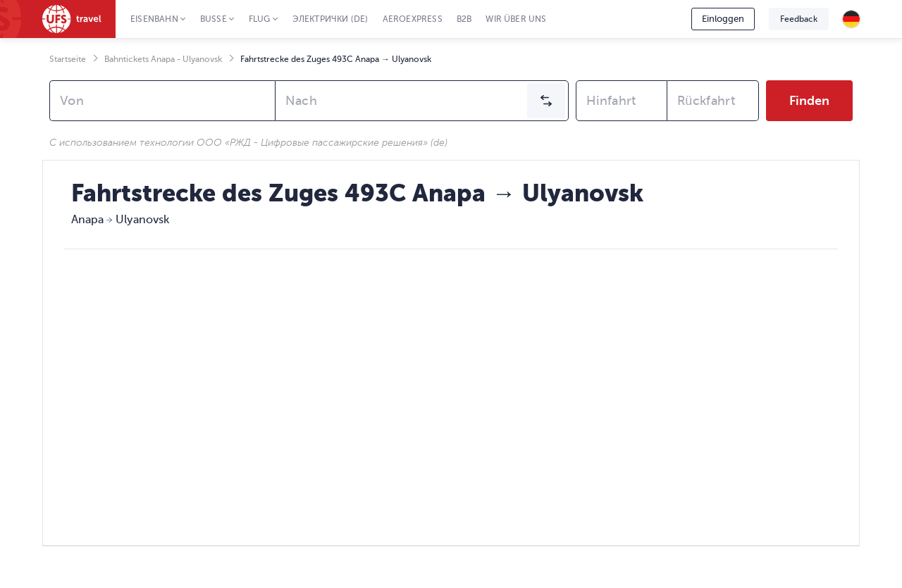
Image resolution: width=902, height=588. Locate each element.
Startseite (68, 59)
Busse (214, 19)
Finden (809, 101)
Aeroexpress (413, 19)
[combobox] (162, 101)
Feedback (799, 19)
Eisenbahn (154, 19)
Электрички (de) (330, 19)
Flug (260, 19)
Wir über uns (516, 19)
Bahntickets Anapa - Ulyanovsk (163, 59)
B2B (464, 19)
